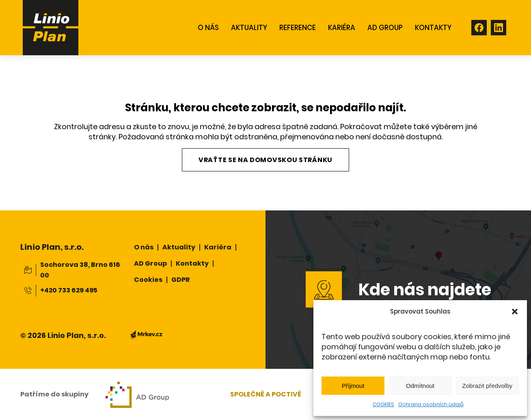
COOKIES (383, 404)
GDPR (180, 280)
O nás (144, 247)
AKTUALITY (249, 28)
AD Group (150, 263)
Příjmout (353, 386)
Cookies (148, 280)
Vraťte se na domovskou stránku (265, 160)
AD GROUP (385, 28)
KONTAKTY (433, 28)
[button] (515, 312)
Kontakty (192, 263)
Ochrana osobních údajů (431, 404)
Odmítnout (420, 386)
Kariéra (342, 28)
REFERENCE (298, 28)
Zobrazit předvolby (487, 386)
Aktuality (179, 247)
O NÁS (208, 28)
